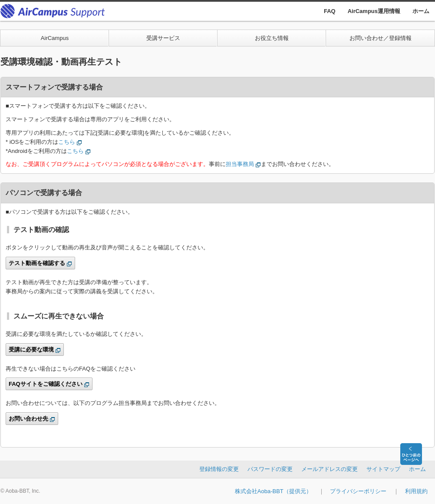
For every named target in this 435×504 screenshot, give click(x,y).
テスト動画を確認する (37, 263)
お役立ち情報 (272, 38)
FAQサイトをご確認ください (46, 384)
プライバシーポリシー (358, 491)
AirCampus (55, 38)
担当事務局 (240, 164)
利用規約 (416, 491)
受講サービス (163, 38)
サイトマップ (383, 469)
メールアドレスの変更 (330, 469)
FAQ (330, 11)
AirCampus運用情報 (374, 11)
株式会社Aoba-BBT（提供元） (273, 491)
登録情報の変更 (219, 469)
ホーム (421, 11)
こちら (67, 142)
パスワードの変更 (270, 469)
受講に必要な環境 (31, 350)
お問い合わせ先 (28, 419)
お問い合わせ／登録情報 (381, 38)
